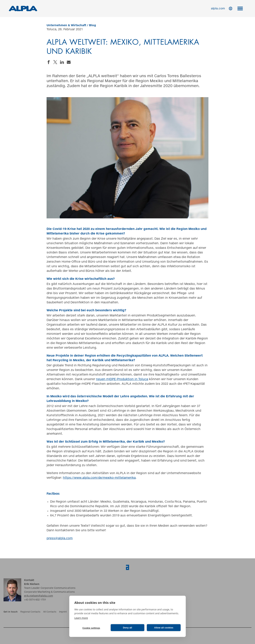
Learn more (81, 618)
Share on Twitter (55, 62)
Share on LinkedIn (62, 62)
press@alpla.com (60, 538)
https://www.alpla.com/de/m (84, 478)
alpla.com (218, 8)
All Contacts (50, 612)
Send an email (69, 62)
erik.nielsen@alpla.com (39, 596)
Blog (93, 25)
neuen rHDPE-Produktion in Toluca (122, 379)
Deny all (127, 628)
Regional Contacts (30, 612)
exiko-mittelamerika (121, 478)
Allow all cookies (164, 628)
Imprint (63, 612)
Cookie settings (91, 628)
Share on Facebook (49, 62)
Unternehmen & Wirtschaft (66, 25)
